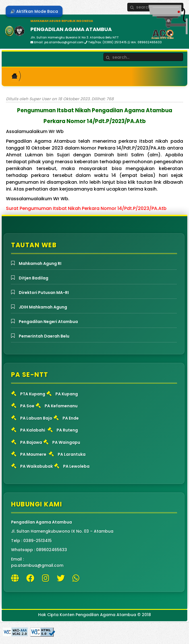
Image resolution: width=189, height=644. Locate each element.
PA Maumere (33, 454)
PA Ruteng (67, 430)
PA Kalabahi (33, 430)
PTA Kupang (33, 394)
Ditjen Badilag (34, 278)
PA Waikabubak (37, 466)
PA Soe (27, 406)
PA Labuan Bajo (36, 418)
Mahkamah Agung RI (40, 263)
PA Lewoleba (76, 466)
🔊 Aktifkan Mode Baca (34, 11)
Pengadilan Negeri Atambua (48, 322)
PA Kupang (67, 394)
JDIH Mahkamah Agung (43, 307)
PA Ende (71, 418)
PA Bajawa (31, 442)
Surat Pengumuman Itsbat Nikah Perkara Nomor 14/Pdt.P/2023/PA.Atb (86, 208)
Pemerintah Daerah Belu (44, 336)
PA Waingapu (66, 442)
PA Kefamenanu (61, 406)
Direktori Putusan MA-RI (44, 293)
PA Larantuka (72, 454)
